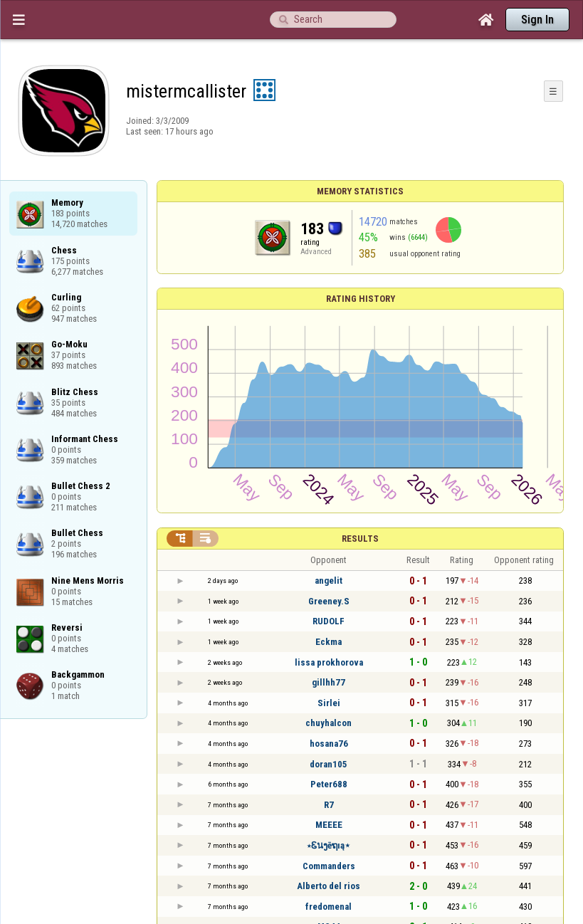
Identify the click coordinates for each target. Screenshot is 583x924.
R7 (329, 805)
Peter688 (329, 784)
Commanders (329, 866)
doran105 (329, 764)
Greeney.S (329, 601)
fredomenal (329, 907)
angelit (329, 581)
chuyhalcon (329, 723)
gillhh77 (329, 682)
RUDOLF (329, 621)
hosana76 (329, 744)
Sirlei (329, 703)
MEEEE (329, 825)
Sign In (537, 20)
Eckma (329, 642)
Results (360, 539)
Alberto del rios (329, 886)
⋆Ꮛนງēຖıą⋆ (329, 845)
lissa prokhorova (329, 662)
